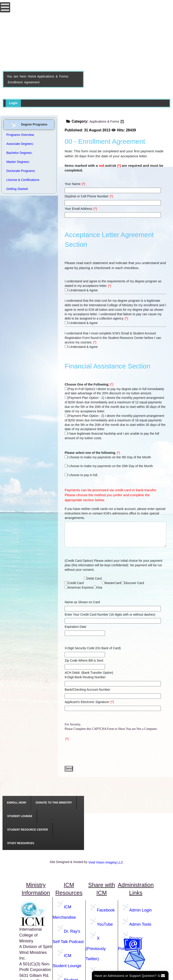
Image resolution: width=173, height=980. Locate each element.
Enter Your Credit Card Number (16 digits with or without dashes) (110, 614)
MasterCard (112, 583)
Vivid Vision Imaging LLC (106, 862)
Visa (98, 587)
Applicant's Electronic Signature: (89, 702)
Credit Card (74, 583)
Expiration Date (75, 627)
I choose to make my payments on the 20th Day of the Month (109, 466)
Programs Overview (20, 135)
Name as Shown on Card (82, 602)
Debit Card (93, 578)
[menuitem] (17, 803)
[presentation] (99, 752)
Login (13, 103)
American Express (79, 587)
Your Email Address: (81, 209)
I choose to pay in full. (81, 475)
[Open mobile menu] (5, 7)
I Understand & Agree (81, 290)
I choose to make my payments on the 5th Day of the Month (108, 457)
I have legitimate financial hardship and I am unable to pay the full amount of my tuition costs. (112, 436)
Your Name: (75, 184)
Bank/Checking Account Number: (88, 690)
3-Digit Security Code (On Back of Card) (93, 648)
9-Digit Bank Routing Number (85, 677)
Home (32, 76)
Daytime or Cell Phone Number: (89, 196)
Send (69, 768)
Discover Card (133, 583)
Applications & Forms (53, 76)
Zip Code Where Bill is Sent (84, 660)
